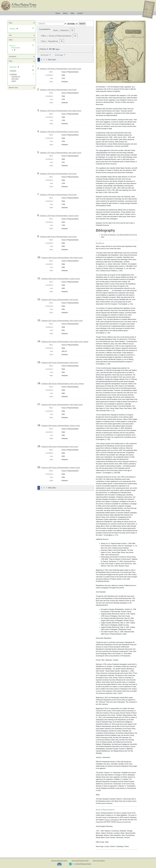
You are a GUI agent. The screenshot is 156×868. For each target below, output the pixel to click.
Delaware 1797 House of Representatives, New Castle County (61, 153)
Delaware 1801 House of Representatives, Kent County (60, 300)
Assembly (100, 822)
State (11, 23)
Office (11, 40)
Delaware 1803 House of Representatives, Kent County (60, 447)
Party (11, 61)
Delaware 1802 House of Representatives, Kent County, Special (63, 384)
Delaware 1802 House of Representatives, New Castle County (62, 405)
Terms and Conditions (99, 861)
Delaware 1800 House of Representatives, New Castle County (62, 258)
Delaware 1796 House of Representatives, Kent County (58, 90)
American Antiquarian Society (59, 861)
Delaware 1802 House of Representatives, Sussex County (61, 426)
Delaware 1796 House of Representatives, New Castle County (61, 111)
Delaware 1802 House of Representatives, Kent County (60, 363)
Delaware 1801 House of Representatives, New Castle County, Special (65, 342)
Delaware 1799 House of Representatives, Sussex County (59, 216)
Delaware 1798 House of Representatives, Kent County (58, 174)
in (66, 24)
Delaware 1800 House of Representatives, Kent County (58, 237)
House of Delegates (111, 820)
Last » (54, 59)
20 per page (59, 55)
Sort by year (45, 55)
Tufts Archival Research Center (80, 861)
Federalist (13, 71)
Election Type (13, 88)
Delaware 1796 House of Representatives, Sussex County (59, 132)
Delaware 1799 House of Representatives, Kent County (58, 195)
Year (10, 35)
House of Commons (124, 822)
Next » (58, 49)
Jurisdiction (13, 57)
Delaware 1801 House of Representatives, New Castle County (62, 321)
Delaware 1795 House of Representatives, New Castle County (61, 69)
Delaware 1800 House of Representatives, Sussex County (61, 279)
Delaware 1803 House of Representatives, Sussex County (61, 468)
